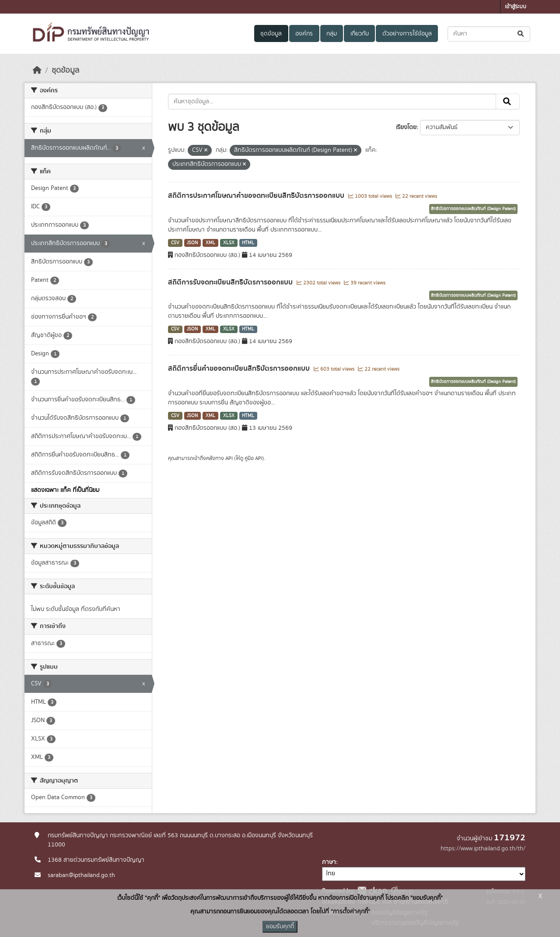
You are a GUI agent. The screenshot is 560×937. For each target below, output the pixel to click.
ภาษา (329, 862)
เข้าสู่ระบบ (516, 7)
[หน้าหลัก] (37, 70)
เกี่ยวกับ (360, 34)
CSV (175, 243)
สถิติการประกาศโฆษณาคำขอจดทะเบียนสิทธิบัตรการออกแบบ (257, 196)
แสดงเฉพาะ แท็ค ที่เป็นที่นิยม (65, 490)
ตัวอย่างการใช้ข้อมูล (407, 34)
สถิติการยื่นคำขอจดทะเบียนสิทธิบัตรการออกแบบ (240, 368)
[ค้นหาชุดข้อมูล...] (489, 34)
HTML (248, 243)
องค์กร (304, 34)
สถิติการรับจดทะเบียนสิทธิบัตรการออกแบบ (231, 282)
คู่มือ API (254, 458)
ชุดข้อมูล (271, 34)
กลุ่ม (332, 34)
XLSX (229, 243)
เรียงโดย (406, 127)
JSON (192, 243)
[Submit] (521, 34)
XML (210, 243)
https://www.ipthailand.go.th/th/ (483, 849)
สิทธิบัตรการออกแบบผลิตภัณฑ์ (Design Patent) (473, 209)
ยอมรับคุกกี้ (280, 926)
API (229, 458)
